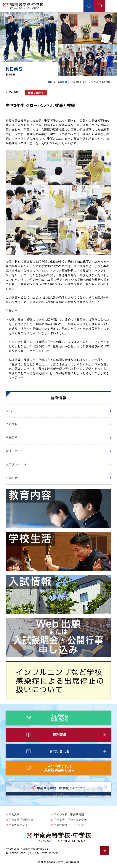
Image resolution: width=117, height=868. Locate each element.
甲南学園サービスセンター (70, 825)
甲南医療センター (20, 825)
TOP (50, 82)
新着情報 (62, 82)
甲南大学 (14, 815)
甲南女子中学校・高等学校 (70, 820)
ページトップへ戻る (105, 851)
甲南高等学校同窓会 (21, 820)
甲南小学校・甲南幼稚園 (69, 815)
